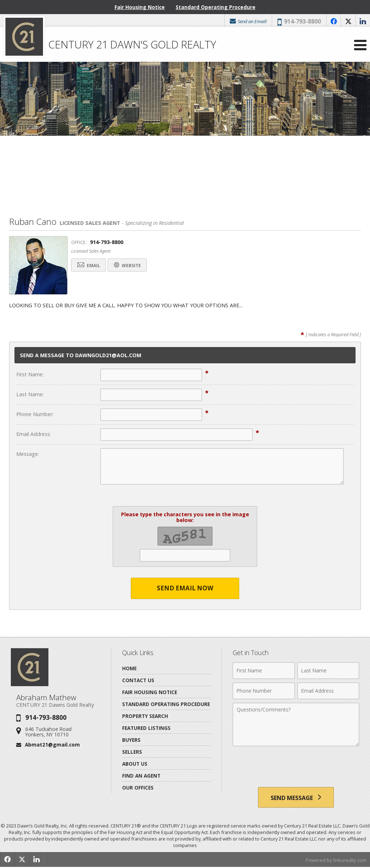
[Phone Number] (264, 691)
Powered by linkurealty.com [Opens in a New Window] (336, 861)
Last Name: (30, 394)
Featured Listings (146, 728)
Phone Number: (35, 414)
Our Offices (138, 788)
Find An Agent (141, 776)
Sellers (132, 752)
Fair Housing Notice (140, 7)
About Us (135, 764)
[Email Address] (328, 691)
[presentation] (296, 767)
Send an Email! (247, 21)
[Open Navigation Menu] (360, 47)
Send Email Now (185, 588)
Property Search (145, 716)
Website (132, 266)
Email (90, 266)
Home (129, 668)
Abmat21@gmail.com (52, 745)
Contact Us (138, 680)
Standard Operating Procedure (216, 7)
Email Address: (34, 434)
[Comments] (296, 724)
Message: (28, 454)
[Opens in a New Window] (333, 21)
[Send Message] (296, 798)
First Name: (30, 374)
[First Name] (264, 671)
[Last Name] (328, 671)
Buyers (131, 740)
